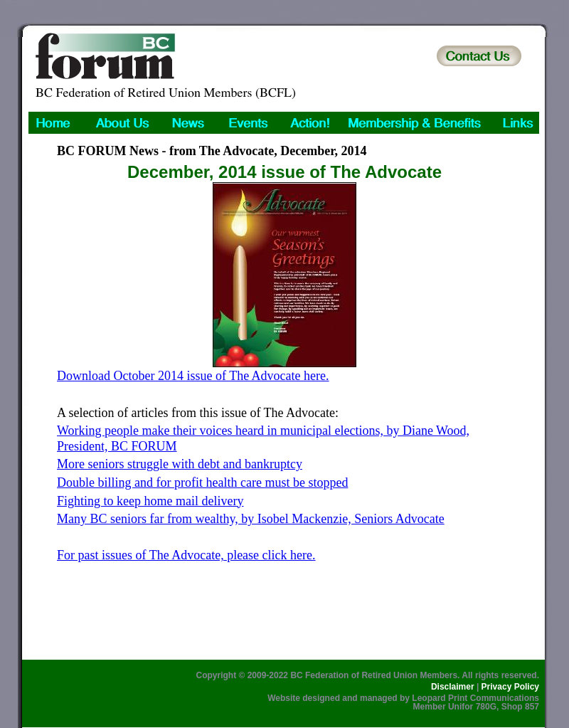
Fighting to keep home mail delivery (150, 501)
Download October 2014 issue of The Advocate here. (193, 376)
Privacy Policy (510, 687)
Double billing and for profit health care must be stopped (202, 482)
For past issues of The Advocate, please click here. (186, 555)
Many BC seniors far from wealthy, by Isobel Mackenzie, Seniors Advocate (251, 519)
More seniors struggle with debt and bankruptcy (180, 464)
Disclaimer (453, 687)
